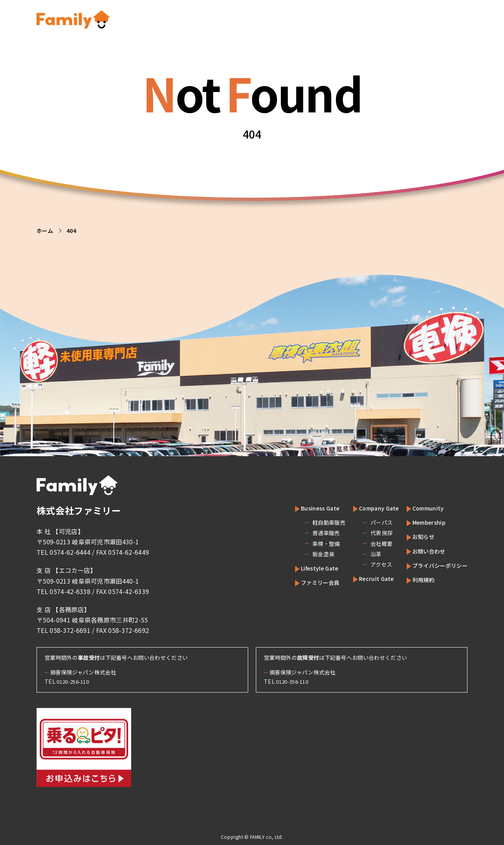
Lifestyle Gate (307, 568)
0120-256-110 (75, 681)
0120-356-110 (294, 681)
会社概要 (365, 544)
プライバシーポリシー (436, 565)
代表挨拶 (365, 533)
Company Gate (367, 508)
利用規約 (417, 579)
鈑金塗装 (306, 554)
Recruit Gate (364, 578)
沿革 (360, 554)
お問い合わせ (424, 551)
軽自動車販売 (312, 522)
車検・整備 (309, 544)
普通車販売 (309, 533)
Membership (424, 522)
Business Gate (307, 508)
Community (422, 508)
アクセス (365, 564)
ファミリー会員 (307, 582)
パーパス (365, 522)
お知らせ (417, 536)
